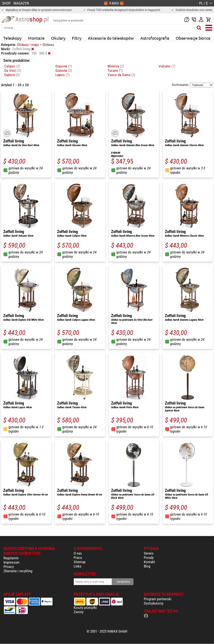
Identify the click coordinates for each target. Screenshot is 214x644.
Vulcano (167, 66)
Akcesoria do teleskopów (111, 38)
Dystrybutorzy (154, 603)
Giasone (64, 66)
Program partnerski (158, 599)
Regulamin (11, 558)
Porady (149, 558)
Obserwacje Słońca (193, 38)
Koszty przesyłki (85, 608)
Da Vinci (13, 70)
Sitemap (80, 562)
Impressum (12, 562)
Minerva (116, 66)
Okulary (58, 38)
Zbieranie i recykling (18, 571)
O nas (78, 553)
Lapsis (62, 75)
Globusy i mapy (28, 45)
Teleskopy (12, 38)
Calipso (12, 66)
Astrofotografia (155, 38)
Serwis (149, 553)
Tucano (115, 70)
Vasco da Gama (121, 75)
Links (78, 566)
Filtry (77, 38)
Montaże (36, 38)
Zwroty (79, 612)
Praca (78, 558)
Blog (147, 566)
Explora (12, 75)
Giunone (64, 70)
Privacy (9, 567)
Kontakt (149, 562)
